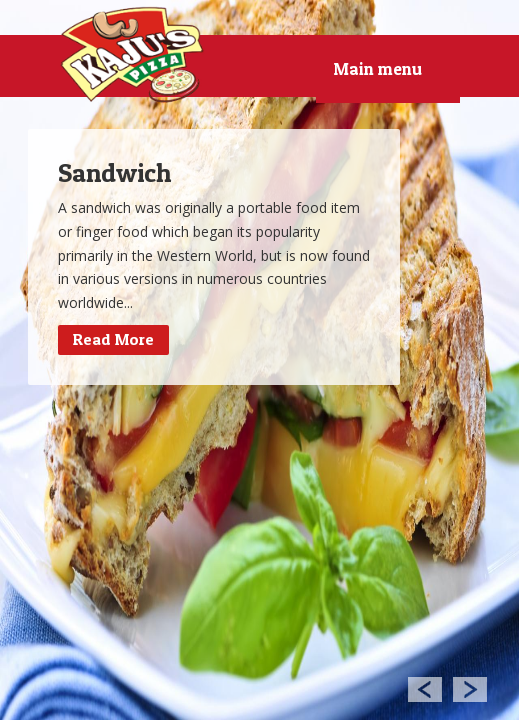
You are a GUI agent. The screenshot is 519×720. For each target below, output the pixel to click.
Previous (424, 688)
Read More (113, 339)
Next (470, 688)
